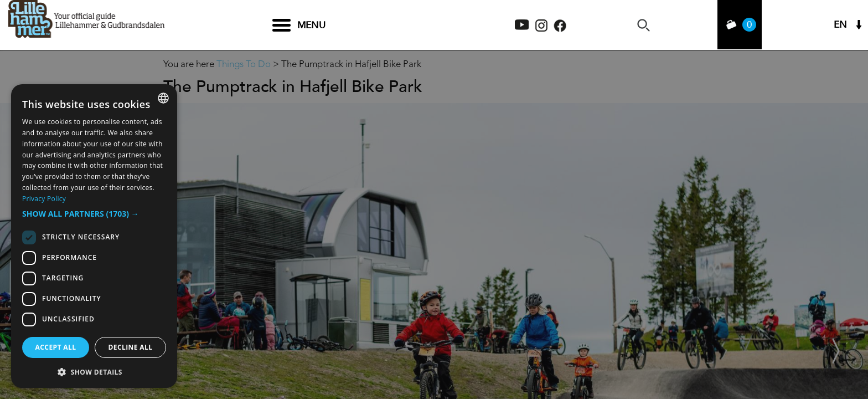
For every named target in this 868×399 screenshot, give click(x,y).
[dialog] (94, 236)
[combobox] (163, 98)
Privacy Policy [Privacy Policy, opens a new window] (44, 199)
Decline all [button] (131, 347)
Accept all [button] (56, 347)
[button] (94, 214)
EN (840, 25)
